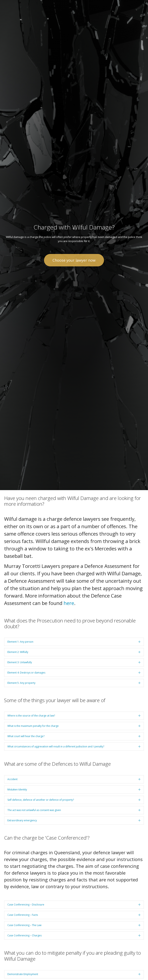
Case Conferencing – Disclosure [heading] (26, 905)
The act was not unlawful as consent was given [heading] (34, 810)
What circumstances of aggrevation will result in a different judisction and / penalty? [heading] (56, 746)
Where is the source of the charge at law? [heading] (31, 716)
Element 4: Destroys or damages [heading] (26, 673)
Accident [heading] (12, 779)
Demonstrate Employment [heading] (23, 974)
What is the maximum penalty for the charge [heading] (33, 726)
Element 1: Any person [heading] (20, 642)
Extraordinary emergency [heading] (22, 820)
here (69, 603)
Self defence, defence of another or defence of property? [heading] (41, 800)
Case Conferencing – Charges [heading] (24, 935)
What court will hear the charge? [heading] (26, 736)
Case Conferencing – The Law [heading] (24, 925)
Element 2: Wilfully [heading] (18, 652)
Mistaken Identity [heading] (17, 789)
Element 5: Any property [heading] (21, 683)
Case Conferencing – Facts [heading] (23, 915)
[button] (139, 642)
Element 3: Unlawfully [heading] (20, 662)
